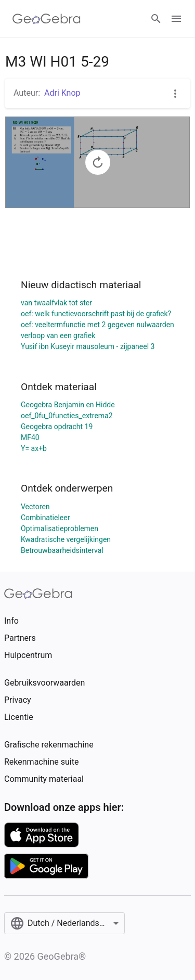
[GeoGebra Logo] (47, 19)
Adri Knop (62, 93)
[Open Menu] (176, 19)
